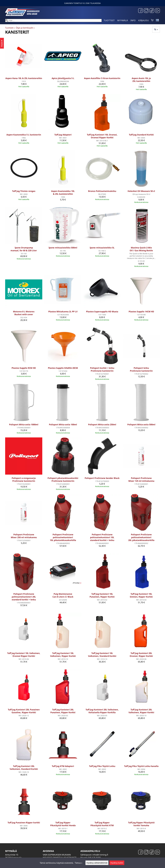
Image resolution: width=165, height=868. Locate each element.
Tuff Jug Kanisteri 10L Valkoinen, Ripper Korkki (63, 655)
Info (133, 20)
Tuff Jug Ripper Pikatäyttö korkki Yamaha (141, 824)
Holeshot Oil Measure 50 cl (141, 191)
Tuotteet (109, 20)
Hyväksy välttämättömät (97, 863)
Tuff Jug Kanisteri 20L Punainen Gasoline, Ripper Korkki (24, 711)
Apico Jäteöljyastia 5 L (63, 78)
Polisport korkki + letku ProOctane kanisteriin (102, 369)
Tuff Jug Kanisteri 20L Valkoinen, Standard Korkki (24, 768)
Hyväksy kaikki (117, 863)
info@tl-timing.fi (100, 855)
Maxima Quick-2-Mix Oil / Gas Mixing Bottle (141, 249)
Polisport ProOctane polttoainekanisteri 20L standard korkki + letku (24, 597)
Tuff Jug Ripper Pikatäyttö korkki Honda (63, 824)
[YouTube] (158, 11)
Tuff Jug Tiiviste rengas (24, 191)
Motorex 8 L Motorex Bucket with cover (24, 313)
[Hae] (53, 20)
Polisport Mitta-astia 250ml (102, 425)
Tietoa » (78, 863)
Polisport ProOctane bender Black (102, 478)
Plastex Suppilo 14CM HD (141, 312)
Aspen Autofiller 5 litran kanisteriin (102, 78)
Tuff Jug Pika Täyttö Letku (102, 766)
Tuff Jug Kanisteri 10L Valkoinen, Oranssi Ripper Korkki (24, 655)
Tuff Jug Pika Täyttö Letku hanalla (141, 766)
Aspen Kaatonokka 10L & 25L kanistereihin (63, 193)
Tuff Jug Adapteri (63, 135)
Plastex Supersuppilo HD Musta (102, 312)
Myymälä (123, 20)
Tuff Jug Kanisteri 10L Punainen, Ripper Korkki (102, 595)
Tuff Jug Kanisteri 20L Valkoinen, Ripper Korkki (141, 711)
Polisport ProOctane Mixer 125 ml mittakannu (141, 480)
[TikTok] (152, 11)
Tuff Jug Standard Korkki (141, 135)
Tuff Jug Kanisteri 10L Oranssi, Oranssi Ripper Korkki (102, 136)
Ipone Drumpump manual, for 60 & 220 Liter (24, 249)
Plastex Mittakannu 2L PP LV (63, 312)
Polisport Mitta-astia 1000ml (24, 425)
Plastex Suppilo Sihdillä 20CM (63, 368)
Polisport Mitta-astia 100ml (63, 425)
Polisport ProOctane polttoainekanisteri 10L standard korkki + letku (102, 537)
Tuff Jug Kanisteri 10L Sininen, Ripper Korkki (141, 595)
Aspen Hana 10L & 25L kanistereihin (24, 78)
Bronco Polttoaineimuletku (102, 191)
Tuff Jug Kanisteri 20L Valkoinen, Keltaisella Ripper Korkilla (102, 711)
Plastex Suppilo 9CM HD (24, 368)
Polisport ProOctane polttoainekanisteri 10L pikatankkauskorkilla (63, 537)
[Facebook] (141, 11)
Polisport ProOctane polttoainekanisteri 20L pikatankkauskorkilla (141, 537)
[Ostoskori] (152, 20)
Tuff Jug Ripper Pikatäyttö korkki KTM (102, 824)
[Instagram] (146, 11)
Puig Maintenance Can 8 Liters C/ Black (63, 595)
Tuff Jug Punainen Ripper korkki (24, 823)
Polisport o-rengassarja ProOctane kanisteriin (24, 480)
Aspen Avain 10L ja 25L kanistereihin (141, 80)
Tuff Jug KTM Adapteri (63, 766)
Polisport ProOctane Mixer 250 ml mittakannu (24, 536)
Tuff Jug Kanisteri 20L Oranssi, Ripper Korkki (141, 655)
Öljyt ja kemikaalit (25, 28)
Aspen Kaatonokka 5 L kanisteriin (24, 135)
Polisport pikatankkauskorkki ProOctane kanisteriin (63, 480)
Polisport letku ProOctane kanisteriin (141, 369)
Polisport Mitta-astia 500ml (141, 425)
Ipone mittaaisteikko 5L (102, 248)
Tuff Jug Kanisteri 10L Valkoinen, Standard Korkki (102, 655)
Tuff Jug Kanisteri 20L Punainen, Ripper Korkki (63, 711)
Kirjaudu (144, 20)
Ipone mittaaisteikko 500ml (63, 248)
